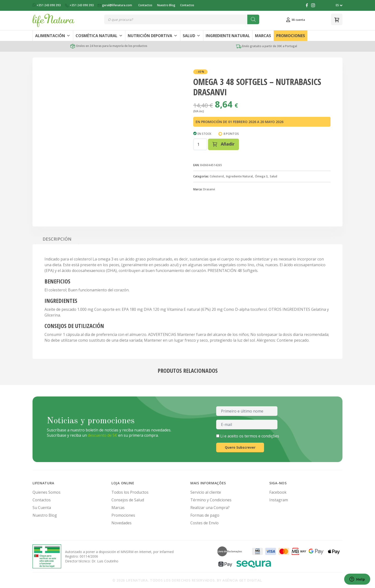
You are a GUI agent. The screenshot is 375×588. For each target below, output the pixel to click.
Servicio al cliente (206, 492)
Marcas (263, 36)
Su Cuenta (42, 508)
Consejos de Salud (128, 500)
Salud (192, 36)
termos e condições (262, 436)
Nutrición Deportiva (153, 36)
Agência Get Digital (242, 580)
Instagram (279, 500)
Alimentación (53, 36)
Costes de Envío (204, 523)
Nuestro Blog (166, 5)
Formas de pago (205, 515)
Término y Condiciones (211, 500)
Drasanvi (209, 189)
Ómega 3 (261, 176)
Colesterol (217, 176)
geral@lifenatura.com (115, 5)
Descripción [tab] (57, 239)
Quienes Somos (47, 492)
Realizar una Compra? (210, 508)
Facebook (278, 492)
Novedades (121, 523)
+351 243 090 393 (47, 5)
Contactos (145, 5)
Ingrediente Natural (228, 36)
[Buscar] (253, 19)
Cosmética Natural (99, 36)
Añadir (223, 144)
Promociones (291, 36)
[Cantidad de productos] (200, 144)
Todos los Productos (130, 492)
